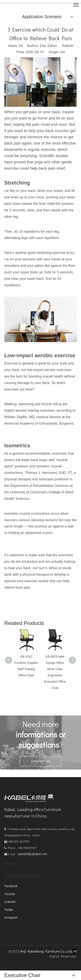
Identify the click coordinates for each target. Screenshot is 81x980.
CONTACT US (41, 761)
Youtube (10, 894)
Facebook (11, 886)
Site (63, 52)
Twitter (9, 910)
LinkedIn (10, 902)
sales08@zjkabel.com (32, 854)
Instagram (11, 918)
